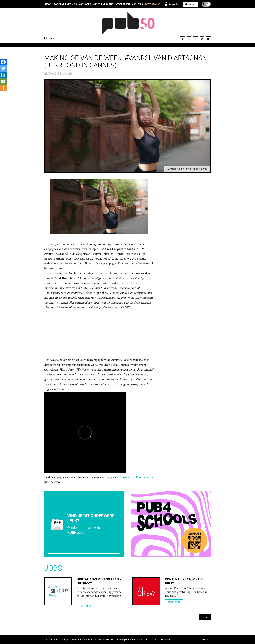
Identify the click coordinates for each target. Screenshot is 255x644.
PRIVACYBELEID (106, 640)
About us (138, 4)
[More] (3, 88)
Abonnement (191, 4)
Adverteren (123, 4)
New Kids (72, 4)
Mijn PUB (108, 4)
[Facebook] (3, 62)
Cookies (120, 640)
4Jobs (97, 4)
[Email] (3, 81)
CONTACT (206, 640)
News (48, 4)
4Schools (85, 4)
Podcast (59, 4)
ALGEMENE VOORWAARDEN (82, 640)
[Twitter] (3, 68)
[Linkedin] (3, 75)
